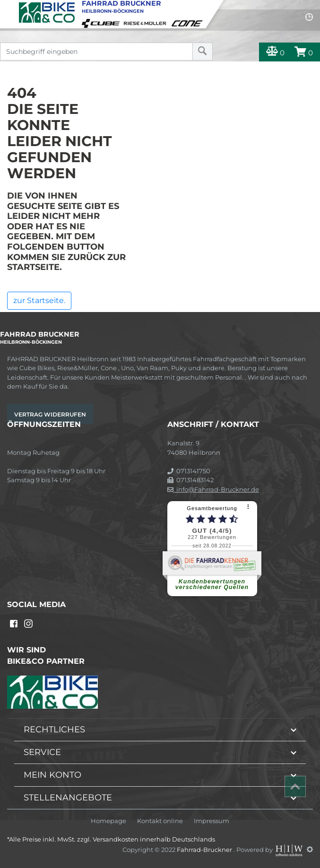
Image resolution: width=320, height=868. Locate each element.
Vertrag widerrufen (50, 414)
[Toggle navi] (8, 8)
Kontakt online (160, 821)
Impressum (212, 821)
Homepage (108, 821)
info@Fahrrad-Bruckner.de (213, 489)
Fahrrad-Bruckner (205, 849)
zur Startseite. (39, 300)
